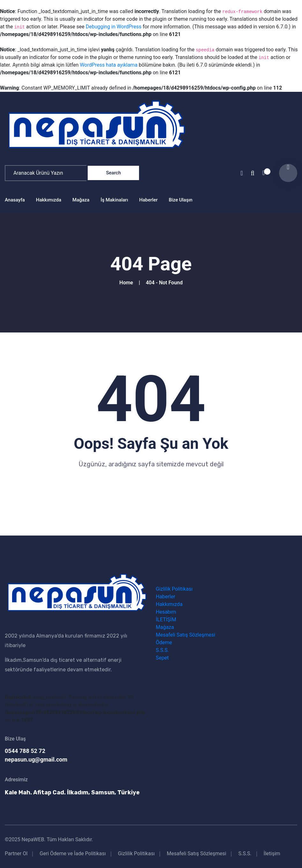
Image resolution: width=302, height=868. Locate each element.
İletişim (272, 853)
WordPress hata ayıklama (109, 65)
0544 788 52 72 (25, 751)
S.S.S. (162, 650)
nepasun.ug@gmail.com (36, 759)
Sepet (162, 658)
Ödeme (164, 642)
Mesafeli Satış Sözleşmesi (186, 635)
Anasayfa (15, 200)
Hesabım (166, 612)
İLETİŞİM (166, 620)
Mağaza (81, 200)
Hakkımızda (49, 200)
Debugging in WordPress (114, 27)
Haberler (149, 200)
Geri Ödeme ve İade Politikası (73, 853)
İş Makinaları (114, 200)
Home (127, 283)
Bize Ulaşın (180, 200)
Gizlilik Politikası (174, 589)
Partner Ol (16, 853)
